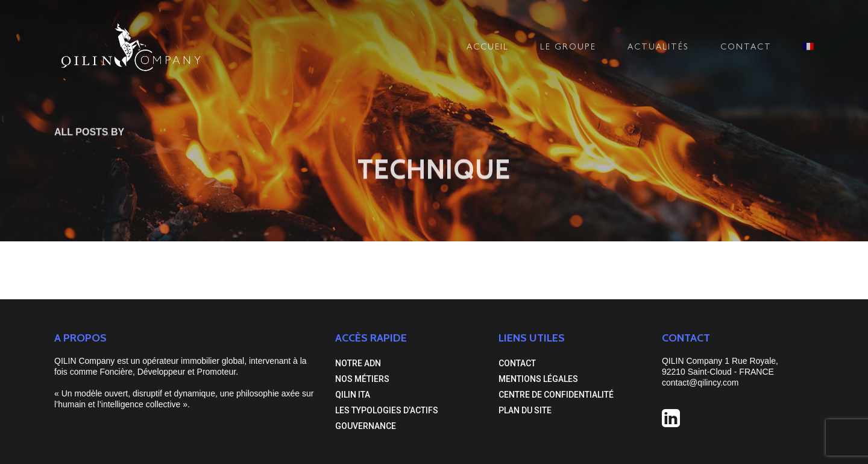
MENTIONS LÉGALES (538, 379)
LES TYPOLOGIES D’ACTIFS (387, 410)
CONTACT (746, 48)
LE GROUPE (568, 48)
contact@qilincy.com (700, 383)
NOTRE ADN (358, 363)
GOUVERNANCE (366, 426)
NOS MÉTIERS (362, 379)
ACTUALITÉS (658, 48)
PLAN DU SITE (525, 410)
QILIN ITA (353, 395)
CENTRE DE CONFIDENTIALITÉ (556, 395)
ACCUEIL (488, 48)
